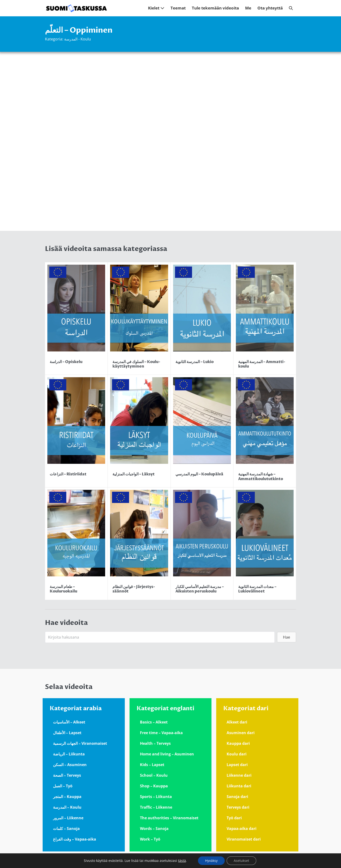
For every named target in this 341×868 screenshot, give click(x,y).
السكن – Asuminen (70, 765)
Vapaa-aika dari (242, 829)
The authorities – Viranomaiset (169, 818)
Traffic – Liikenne (156, 807)
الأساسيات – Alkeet (69, 722)
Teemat (178, 8)
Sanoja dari (237, 797)
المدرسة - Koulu (78, 39)
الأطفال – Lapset (67, 733)
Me (248, 8)
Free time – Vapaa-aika (161, 733)
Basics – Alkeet (154, 722)
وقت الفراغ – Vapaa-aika (75, 839)
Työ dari (234, 818)
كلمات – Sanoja (66, 829)
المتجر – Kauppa (67, 797)
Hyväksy (211, 861)
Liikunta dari (239, 786)
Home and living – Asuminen (167, 754)
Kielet (156, 8)
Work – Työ (150, 839)
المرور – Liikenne (68, 818)
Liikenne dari (239, 775)
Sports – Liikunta (156, 797)
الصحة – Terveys (67, 775)
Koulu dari (237, 754)
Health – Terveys (155, 743)
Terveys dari (238, 807)
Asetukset (241, 861)
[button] (291, 8)
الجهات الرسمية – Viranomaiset (80, 743)
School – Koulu (154, 775)
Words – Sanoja (154, 829)
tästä (182, 861)
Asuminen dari (241, 733)
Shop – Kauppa (154, 786)
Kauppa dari (238, 743)
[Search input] (160, 637)
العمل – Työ (63, 786)
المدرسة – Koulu (67, 807)
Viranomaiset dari (244, 839)
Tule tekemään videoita (215, 8)
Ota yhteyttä (270, 8)
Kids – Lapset (152, 765)
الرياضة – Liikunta (69, 754)
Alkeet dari (237, 722)
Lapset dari (237, 765)
